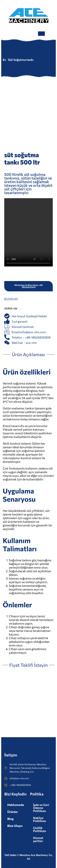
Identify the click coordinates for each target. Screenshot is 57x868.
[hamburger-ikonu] (41, 34)
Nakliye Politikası (40, 819)
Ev (4, 60)
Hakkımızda (16, 805)
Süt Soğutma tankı (21, 60)
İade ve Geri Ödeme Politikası (41, 808)
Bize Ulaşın (15, 826)
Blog (10, 819)
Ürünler (13, 812)
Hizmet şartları (38, 839)
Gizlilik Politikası (40, 829)
